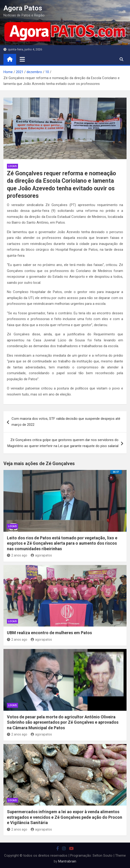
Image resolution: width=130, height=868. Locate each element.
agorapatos (41, 555)
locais (12, 166)
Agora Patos (23, 8)
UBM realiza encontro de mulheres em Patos (49, 633)
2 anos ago (17, 555)
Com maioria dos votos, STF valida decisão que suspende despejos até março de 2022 (66, 422)
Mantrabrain (67, 861)
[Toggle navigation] (22, 59)
